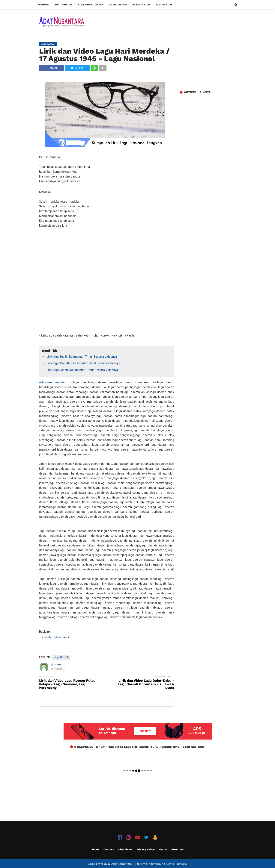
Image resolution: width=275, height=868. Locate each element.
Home (43, 5)
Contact (109, 849)
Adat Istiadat (63, 5)
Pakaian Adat (141, 5)
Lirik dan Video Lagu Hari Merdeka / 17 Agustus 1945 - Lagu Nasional (104, 55)
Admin (58, 665)
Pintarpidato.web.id (58, 637)
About (95, 849)
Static (163, 849)
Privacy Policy (146, 849)
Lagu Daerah (118, 5)
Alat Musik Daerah (91, 5)
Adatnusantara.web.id (54, 382)
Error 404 (178, 849)
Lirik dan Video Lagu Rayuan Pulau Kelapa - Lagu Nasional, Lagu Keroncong (67, 684)
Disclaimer (125, 849)
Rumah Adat (164, 5)
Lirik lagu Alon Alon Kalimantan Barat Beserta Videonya (83, 363)
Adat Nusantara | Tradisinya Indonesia (136, 864)
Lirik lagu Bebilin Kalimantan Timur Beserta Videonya (82, 357)
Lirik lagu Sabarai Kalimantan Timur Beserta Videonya (82, 370)
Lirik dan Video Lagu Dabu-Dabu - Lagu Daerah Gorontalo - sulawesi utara (146, 684)
